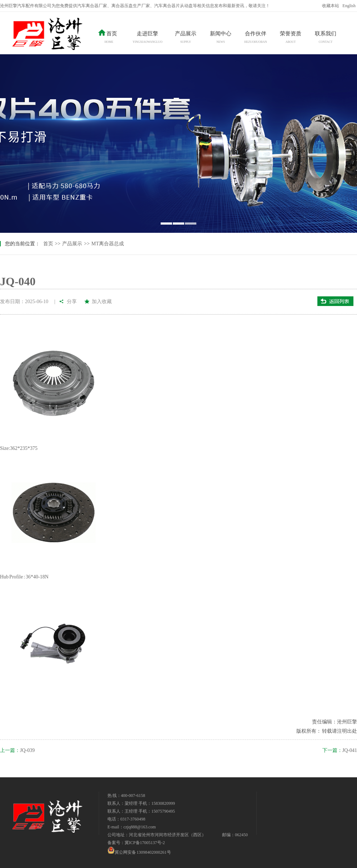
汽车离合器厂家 (92, 6)
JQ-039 (27, 750)
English (349, 6)
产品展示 (72, 244)
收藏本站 (331, 6)
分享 (72, 302)
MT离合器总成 (108, 244)
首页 (48, 244)
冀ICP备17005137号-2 (145, 843)
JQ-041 (350, 750)
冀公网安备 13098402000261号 (139, 850)
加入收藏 (102, 302)
